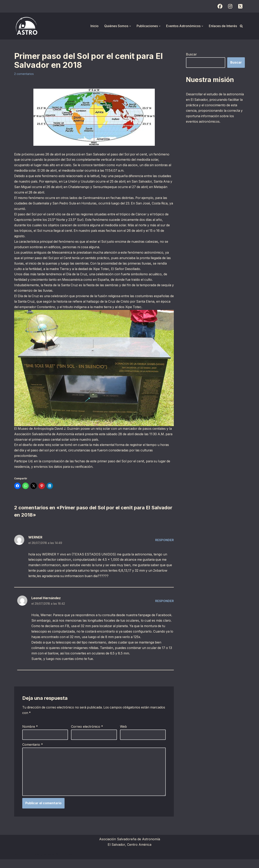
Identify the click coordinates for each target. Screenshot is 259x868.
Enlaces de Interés (223, 26)
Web (123, 735)
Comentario (33, 753)
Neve (18, 863)
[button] (130, 26)
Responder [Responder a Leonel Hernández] (165, 603)
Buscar (191, 54)
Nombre (30, 735)
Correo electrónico (87, 735)
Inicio (94, 26)
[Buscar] (241, 26)
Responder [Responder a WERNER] (165, 542)
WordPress (64, 863)
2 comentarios (24, 74)
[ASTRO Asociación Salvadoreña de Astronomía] (26, 26)
